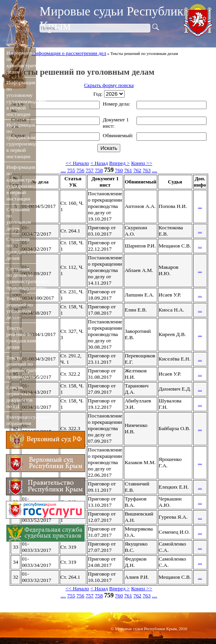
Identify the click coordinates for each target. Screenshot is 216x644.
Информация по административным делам (20, 62)
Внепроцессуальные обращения (20, 420)
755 (71, 170)
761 (128, 170)
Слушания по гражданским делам (20, 248)
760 (119, 170)
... (200, 206)
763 (147, 170)
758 (99, 170)
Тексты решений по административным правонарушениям (20, 367)
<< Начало (77, 163)
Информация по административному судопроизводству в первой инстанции (20, 183)
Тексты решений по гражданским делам (20, 337)
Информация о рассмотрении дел (69, 53)
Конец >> (141, 163)
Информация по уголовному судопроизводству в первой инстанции (20, 98)
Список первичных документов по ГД (19, 397)
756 (80, 170)
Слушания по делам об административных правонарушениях (20, 278)
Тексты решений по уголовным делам (20, 308)
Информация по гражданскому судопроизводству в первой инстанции (20, 141)
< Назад (99, 163)
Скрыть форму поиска (109, 85)
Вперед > (119, 163)
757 (90, 170)
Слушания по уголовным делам (19, 219)
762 (137, 170)
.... (63, 170)
